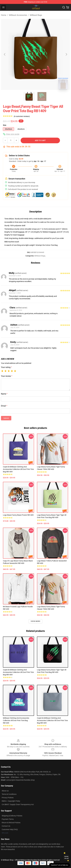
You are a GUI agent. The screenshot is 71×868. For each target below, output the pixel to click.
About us (5, 791)
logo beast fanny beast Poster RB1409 (18, 515)
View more (35, 621)
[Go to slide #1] (29, 96)
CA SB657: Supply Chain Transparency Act (18, 804)
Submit (6, 418)
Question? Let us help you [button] (60, 865)
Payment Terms (8, 819)
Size (5, 125)
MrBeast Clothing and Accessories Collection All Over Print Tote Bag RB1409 (16, 720)
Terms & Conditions (9, 794)
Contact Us (6, 826)
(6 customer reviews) (22, 116)
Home (4, 15)
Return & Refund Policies (11, 823)
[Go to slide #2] (42, 96)
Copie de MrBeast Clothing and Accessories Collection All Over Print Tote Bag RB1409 (18, 469)
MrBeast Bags (36, 15)
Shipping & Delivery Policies (12, 816)
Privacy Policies (8, 798)
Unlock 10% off (66, 857)
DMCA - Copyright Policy (11, 801)
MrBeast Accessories (18, 15)
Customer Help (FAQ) (10, 829)
